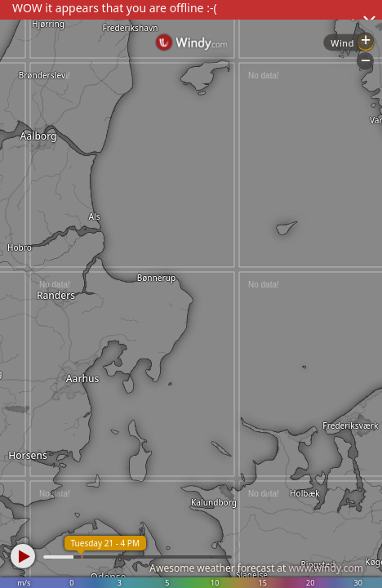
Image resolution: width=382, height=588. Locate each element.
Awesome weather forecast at (256, 568)
